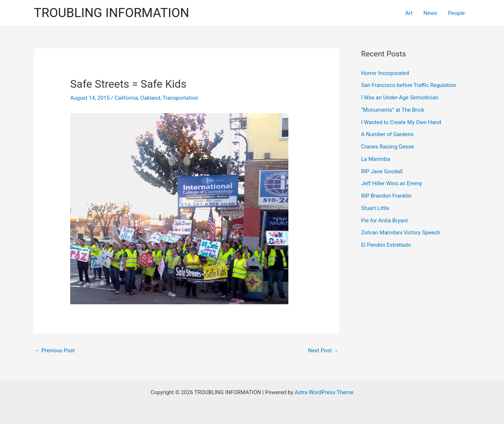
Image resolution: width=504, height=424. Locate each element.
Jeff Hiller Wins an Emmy (392, 183)
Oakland (150, 98)
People (456, 13)
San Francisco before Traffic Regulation (409, 85)
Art (409, 13)
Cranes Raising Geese (387, 147)
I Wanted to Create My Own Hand (401, 122)
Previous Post (55, 350)
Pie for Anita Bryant (385, 221)
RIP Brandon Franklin (386, 196)
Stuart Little (375, 208)
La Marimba (376, 159)
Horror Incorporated (385, 73)
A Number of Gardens (387, 134)
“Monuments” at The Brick (393, 110)
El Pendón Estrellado (386, 245)
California (126, 98)
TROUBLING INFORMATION (111, 13)
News (430, 13)
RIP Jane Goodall (382, 171)
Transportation (180, 98)
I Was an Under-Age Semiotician (400, 98)
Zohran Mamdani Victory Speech (401, 233)
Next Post (323, 350)
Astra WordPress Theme (324, 392)
